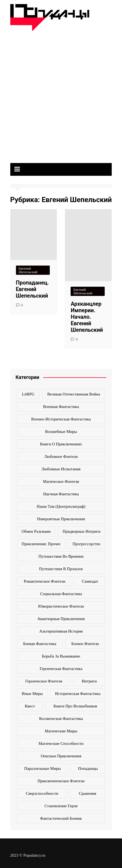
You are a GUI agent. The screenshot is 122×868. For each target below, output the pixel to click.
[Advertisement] (61, 95)
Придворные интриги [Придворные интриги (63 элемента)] (82, 531)
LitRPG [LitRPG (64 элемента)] (28, 394)
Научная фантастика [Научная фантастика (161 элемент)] (61, 494)
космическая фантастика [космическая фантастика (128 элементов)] (61, 719)
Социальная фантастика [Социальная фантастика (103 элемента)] (61, 594)
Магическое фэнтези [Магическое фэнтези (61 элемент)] (61, 481)
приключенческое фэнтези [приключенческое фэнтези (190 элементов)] (61, 781)
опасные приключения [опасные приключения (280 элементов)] (61, 756)
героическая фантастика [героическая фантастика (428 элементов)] (61, 669)
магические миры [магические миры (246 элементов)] (61, 731)
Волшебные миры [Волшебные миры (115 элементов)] (61, 432)
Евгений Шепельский (28, 270)
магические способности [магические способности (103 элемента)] (61, 743)
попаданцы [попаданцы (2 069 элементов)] (88, 768)
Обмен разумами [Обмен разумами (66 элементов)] (36, 531)
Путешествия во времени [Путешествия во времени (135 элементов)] (61, 556)
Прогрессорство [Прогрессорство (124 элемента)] (86, 544)
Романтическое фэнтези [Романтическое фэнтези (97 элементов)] (44, 581)
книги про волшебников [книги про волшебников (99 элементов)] (75, 706)
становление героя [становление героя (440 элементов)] (61, 806)
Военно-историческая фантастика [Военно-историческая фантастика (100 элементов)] (61, 419)
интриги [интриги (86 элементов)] (89, 681)
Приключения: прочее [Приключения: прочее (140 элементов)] (41, 544)
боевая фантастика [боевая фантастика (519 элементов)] (40, 644)
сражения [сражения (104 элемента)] (87, 793)
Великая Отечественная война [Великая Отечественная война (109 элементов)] (74, 394)
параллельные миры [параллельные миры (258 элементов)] (42, 768)
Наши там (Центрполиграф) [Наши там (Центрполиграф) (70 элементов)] (61, 506)
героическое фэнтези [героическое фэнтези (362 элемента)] (44, 681)
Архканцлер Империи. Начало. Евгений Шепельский (87, 317)
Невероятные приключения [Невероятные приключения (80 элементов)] (61, 519)
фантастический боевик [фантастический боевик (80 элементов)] (61, 818)
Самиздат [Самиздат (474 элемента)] (90, 581)
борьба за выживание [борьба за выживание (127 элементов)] (61, 656)
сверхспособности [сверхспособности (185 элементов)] (42, 793)
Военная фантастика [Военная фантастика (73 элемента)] (61, 407)
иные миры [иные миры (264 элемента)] (32, 694)
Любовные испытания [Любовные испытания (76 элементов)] (61, 469)
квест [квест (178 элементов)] (30, 706)
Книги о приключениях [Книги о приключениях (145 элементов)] (61, 444)
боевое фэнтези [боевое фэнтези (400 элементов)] (85, 644)
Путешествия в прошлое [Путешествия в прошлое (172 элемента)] (61, 569)
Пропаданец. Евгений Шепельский (32, 289)
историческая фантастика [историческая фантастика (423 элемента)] (78, 694)
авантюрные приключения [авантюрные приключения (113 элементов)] (61, 619)
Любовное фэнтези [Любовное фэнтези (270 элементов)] (61, 457)
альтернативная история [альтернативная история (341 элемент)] (61, 631)
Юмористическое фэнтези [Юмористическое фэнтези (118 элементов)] (61, 606)
